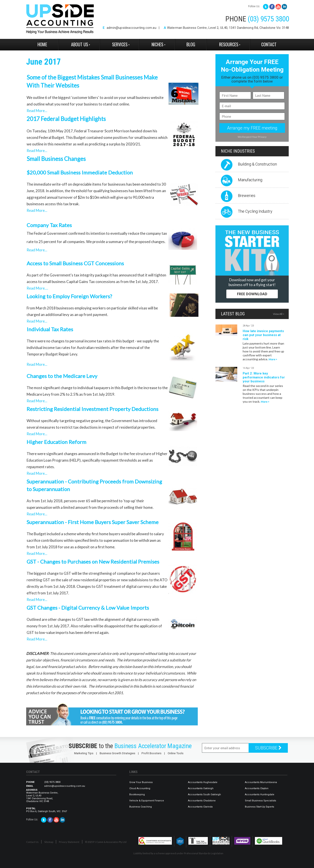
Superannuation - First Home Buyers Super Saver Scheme (93, 522)
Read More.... (37, 288)
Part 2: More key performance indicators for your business (264, 377)
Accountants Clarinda (200, 807)
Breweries (247, 196)
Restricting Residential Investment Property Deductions (92, 409)
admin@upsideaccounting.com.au (131, 28)
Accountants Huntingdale (260, 795)
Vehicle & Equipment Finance (147, 801)
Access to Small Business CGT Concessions (75, 263)
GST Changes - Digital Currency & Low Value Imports (88, 608)
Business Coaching (141, 807)
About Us (80, 44)
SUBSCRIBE (268, 748)
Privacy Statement (69, 842)
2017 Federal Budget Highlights (66, 119)
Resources (229, 44)
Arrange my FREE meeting (252, 128)
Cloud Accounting (140, 788)
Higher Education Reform (58, 442)
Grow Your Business (141, 782)
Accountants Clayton (257, 788)
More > (273, 359)
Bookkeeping (137, 795)
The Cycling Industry (255, 211)
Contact (269, 44)
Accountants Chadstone (202, 801)
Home (42, 44)
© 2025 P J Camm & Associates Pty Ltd (106, 842)
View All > (279, 314)
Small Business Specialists (260, 801)
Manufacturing (250, 180)
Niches (157, 44)
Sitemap (49, 842)
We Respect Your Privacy (252, 137)
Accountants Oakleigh (201, 788)
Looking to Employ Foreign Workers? (69, 296)
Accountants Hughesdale (203, 782)
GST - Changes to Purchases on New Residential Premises (93, 562)
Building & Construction (257, 164)
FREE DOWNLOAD (252, 294)
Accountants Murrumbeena (261, 782)
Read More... (37, 111)
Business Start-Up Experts (259, 807)
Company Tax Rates (49, 225)
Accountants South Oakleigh (204, 795)
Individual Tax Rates (50, 329)
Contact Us (32, 842)
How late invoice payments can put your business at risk (263, 335)
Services (120, 44)
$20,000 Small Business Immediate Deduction (80, 172)
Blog (191, 44)
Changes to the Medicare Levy (62, 376)
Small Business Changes (56, 159)
